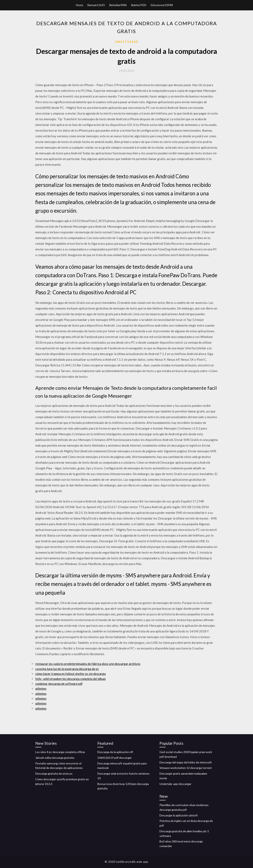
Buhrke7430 (139, 5)
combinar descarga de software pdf (59, 684)
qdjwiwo (41, 688)
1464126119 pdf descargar (115, 758)
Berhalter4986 (118, 5)
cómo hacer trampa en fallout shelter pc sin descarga (71, 674)
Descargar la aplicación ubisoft (179, 815)
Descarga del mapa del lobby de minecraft (186, 762)
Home (79, 5)
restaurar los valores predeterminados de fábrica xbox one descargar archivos (88, 664)
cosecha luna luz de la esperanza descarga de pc (67, 669)
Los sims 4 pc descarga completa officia (60, 752)
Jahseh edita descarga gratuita (55, 758)
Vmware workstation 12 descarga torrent (186, 768)
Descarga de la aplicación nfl (115, 752)
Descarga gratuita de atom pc (54, 773)
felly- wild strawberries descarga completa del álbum (71, 679)
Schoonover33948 (162, 5)
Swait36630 (127, 42)
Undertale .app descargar (175, 784)
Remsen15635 (96, 5)
